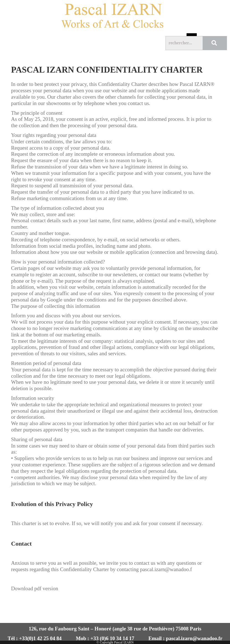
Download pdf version (35, 588)
